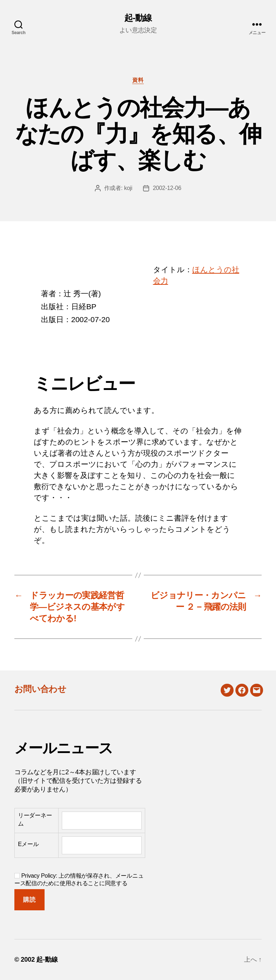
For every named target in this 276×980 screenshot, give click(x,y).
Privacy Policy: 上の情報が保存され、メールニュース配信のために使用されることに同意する (79, 879)
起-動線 (138, 18)
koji (128, 188)
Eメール (28, 844)
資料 (138, 80)
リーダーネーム (35, 819)
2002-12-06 (167, 188)
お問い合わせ (40, 689)
